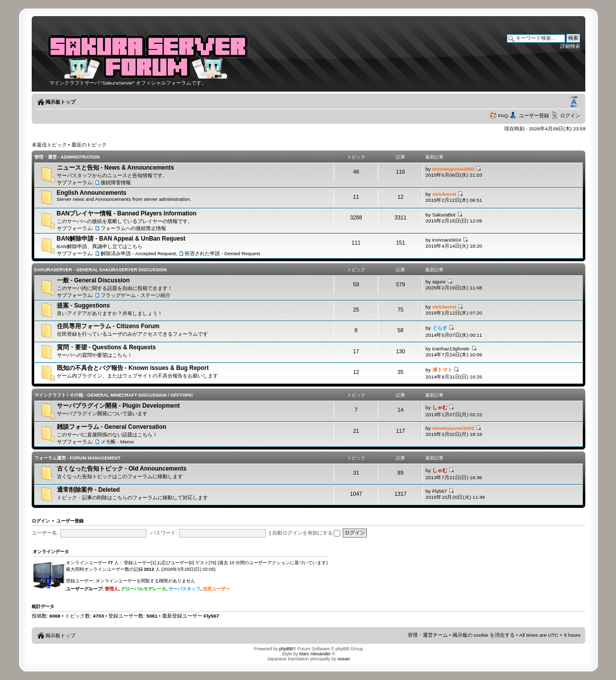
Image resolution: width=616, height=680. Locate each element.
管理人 (111, 589)
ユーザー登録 (534, 116)
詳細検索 (570, 46)
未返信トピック (49, 145)
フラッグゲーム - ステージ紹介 (136, 295)
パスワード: (164, 533)
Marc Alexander (315, 654)
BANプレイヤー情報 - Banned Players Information (127, 213)
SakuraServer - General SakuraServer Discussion (101, 270)
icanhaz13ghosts (451, 349)
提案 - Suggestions (84, 306)
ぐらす (440, 328)
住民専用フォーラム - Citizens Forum (108, 326)
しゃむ (440, 407)
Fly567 (440, 491)
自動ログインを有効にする (306, 533)
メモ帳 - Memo (117, 442)
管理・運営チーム (428, 635)
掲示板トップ (60, 102)
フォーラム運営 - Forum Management (78, 458)
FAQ (503, 116)
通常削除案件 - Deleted (88, 490)
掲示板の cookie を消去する (484, 635)
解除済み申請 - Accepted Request (138, 253)
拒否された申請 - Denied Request (222, 253)
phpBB (286, 649)
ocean (344, 659)
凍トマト (442, 370)
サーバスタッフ (184, 589)
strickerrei (444, 194)
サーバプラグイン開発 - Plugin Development (119, 406)
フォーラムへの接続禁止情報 (133, 228)
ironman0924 (447, 240)
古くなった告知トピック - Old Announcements (122, 469)
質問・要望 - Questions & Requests (106, 347)
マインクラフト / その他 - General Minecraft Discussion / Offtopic (114, 395)
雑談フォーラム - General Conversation (112, 427)
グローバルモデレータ (143, 589)
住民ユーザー (216, 589)
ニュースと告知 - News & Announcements (115, 168)
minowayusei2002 (453, 169)
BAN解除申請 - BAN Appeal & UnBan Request (121, 239)
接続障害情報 (116, 182)
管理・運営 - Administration (67, 157)
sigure (439, 282)
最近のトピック (89, 145)
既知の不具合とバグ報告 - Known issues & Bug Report (133, 368)
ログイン (570, 116)
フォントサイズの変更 (574, 102)
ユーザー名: (45, 533)
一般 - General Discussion (93, 280)
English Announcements (92, 193)
